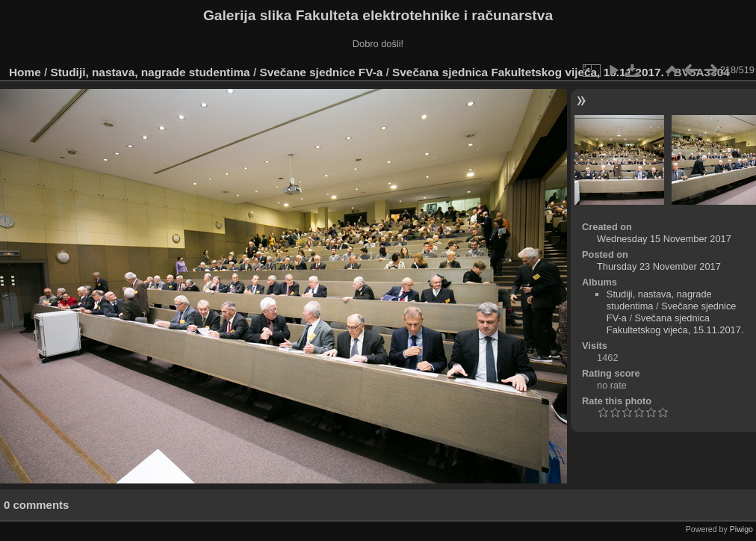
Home (25, 72)
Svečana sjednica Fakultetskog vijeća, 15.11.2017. (528, 72)
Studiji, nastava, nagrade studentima (151, 72)
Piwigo (741, 529)
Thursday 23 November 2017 (659, 266)
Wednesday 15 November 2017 (664, 239)
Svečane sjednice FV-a (321, 72)
